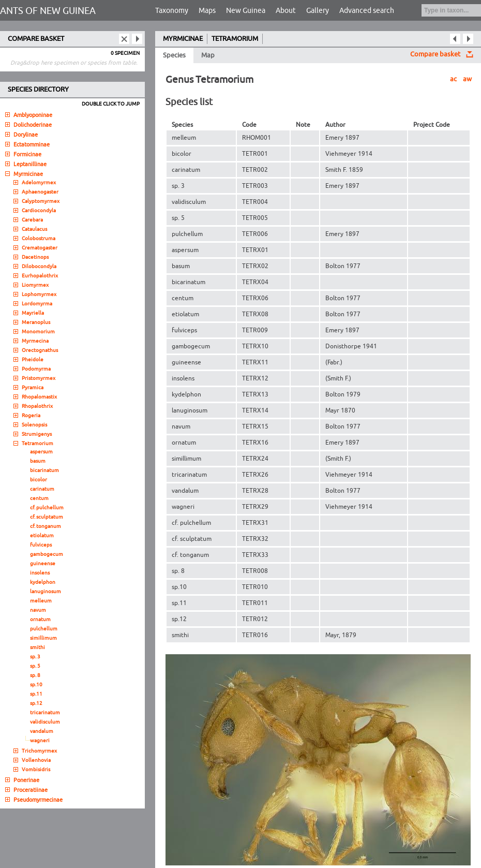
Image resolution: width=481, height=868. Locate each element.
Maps (207, 11)
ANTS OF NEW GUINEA (48, 11)
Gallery (318, 11)
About (286, 11)
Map (208, 55)
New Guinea (246, 11)
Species (174, 55)
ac (453, 79)
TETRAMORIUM (235, 39)
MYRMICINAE (183, 39)
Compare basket (435, 54)
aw (467, 79)
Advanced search (367, 11)
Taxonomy (172, 11)
